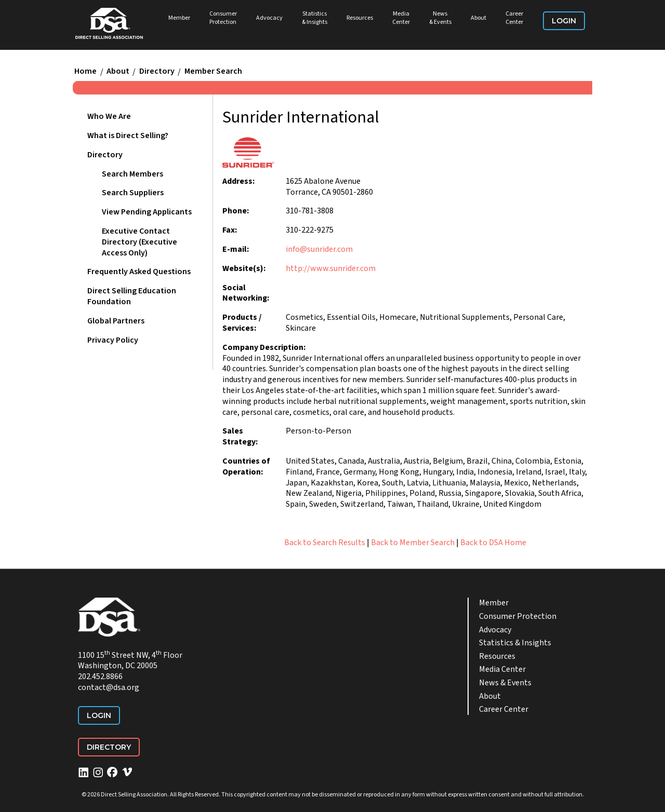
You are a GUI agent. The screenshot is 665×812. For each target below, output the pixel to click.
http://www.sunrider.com (331, 268)
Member (179, 18)
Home (85, 72)
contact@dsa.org (109, 687)
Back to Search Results (325, 543)
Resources (360, 18)
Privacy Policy (113, 340)
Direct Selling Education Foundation (132, 296)
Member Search (213, 72)
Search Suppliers (133, 193)
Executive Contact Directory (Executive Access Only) (139, 242)
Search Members (132, 174)
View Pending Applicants (147, 212)
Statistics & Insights (315, 18)
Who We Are (109, 116)
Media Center (401, 18)
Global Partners (116, 321)
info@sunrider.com (319, 249)
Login (564, 21)
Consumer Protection (223, 18)
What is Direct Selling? (128, 136)
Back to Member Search (413, 543)
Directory (157, 72)
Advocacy (269, 18)
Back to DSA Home (493, 543)
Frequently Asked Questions (139, 272)
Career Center (514, 18)
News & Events (440, 18)
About (478, 18)
